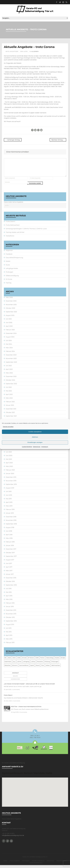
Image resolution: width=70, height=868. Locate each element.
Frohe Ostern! (10, 224)
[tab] (15, 676)
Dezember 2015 (11, 613)
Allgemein (35, 51)
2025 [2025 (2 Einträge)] (19, 661)
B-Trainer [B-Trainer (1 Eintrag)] (31, 661)
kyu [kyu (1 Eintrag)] (14, 664)
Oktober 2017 (10, 556)
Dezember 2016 (11, 581)
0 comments (16, 704)
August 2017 (10, 563)
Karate (8, 264)
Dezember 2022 (11, 379)
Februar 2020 (10, 473)
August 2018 (10, 530)
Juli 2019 (9, 494)
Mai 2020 (9, 462)
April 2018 (9, 538)
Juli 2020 (9, 455)
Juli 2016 (9, 591)
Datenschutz (37, 447)
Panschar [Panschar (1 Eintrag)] (40, 664)
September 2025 (11, 315)
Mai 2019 (9, 502)
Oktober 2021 (10, 415)
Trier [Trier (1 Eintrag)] (43, 668)
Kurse (8, 268)
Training (9, 286)
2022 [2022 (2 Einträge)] (9, 661)
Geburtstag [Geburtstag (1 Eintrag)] (50, 661)
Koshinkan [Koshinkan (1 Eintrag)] (8, 664)
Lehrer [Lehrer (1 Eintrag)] (19, 664)
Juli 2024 (9, 343)
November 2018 (11, 523)
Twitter (60, 2)
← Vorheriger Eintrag (13, 140)
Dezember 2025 (11, 304)
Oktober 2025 (10, 311)
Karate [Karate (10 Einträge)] (57, 661)
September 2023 (11, 365)
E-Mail (41, 130)
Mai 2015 (9, 635)
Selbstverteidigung (12, 278)
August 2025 (10, 318)
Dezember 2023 (11, 358)
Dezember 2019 (11, 480)
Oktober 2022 (10, 383)
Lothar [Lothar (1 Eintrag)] (33, 664)
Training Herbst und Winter (15, 235)
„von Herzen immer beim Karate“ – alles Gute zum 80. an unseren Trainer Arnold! (29, 687)
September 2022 (11, 387)
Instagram (63, 2)
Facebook (57, 2)
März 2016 (9, 602)
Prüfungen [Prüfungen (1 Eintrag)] (55, 664)
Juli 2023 (9, 369)
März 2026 (9, 300)
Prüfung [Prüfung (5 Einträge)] (47, 664)
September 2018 (11, 527)
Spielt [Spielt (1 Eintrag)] (32, 668)
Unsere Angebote (15, 864)
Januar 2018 (10, 548)
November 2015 (11, 617)
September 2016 (11, 588)
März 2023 (9, 376)
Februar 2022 (10, 405)
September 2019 (11, 487)
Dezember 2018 (11, 520)
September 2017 (11, 559)
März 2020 (9, 469)
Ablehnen (35, 437)
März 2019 (9, 509)
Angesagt (15, 676)
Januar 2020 (10, 476)
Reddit (38, 130)
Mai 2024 (9, 347)
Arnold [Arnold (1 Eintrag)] (24, 661)
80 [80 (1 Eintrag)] (5, 661)
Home (5, 864)
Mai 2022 (9, 394)
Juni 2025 (9, 325)
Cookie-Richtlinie (27, 447)
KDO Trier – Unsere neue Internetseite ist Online (26, 709)
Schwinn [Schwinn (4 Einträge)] (15, 668)
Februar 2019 (10, 512)
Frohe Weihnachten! (13, 228)
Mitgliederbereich (61, 864)
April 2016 (9, 599)
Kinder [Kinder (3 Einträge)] (63, 661)
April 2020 (9, 466)
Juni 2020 (9, 458)
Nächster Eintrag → (58, 140)
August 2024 (10, 340)
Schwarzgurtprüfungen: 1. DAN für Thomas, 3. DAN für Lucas (26, 232)
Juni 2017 (9, 566)
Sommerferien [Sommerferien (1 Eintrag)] (24, 668)
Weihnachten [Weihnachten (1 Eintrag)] (56, 668)
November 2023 (11, 361)
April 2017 (9, 570)
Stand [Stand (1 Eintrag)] (38, 668)
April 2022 (9, 397)
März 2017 (9, 573)
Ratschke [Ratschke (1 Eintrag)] (7, 668)
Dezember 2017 (11, 552)
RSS (66, 2)
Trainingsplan (26, 864)
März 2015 (9, 642)
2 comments (16, 692)
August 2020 (10, 451)
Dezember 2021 (11, 412)
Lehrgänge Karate (12, 271)
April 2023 (9, 372)
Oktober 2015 (10, 620)
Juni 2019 (9, 498)
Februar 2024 (10, 354)
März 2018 (9, 541)
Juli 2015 (9, 631)
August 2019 (10, 491)
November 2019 (11, 484)
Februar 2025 (10, 333)
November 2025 (11, 307)
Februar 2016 (10, 606)
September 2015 (11, 624)
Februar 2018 (10, 545)
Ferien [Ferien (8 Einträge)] (42, 661)
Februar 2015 (10, 645)
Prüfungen (9, 275)
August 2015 (10, 627)
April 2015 (9, 638)
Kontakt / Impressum (38, 864)
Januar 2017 (10, 577)
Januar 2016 (10, 609)
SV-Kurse (9, 282)
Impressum (45, 447)
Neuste (15, 679)
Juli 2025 (9, 322)
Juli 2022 (9, 390)
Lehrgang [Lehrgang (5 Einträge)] (26, 664)
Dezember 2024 (11, 336)
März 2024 (9, 351)
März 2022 (9, 401)
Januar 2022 (10, 408)
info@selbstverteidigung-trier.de (13, 838)
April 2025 (9, 329)
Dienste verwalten (8, 427)
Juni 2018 (9, 534)
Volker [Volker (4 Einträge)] (48, 668)
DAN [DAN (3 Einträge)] (37, 661)
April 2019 (9, 505)
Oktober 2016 (10, 584)
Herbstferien (10, 239)
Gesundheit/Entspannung (14, 261)
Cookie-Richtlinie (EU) (36, 866)
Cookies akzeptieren (35, 432)
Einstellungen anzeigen (35, 442)
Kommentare (15, 682)
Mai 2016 (9, 595)
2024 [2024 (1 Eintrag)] (14, 661)
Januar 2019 (10, 516)
